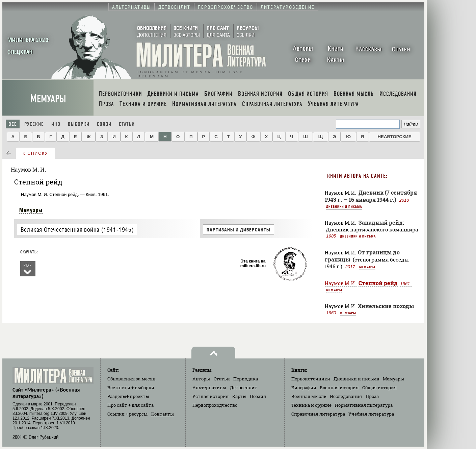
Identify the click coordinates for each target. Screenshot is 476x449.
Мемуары (48, 99)
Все (13, 124)
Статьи (127, 124)
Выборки (79, 124)
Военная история (339, 388)
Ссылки (127, 414)
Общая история (379, 388)
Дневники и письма (344, 206)
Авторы (201, 379)
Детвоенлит (244, 388)
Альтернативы (209, 388)
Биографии (304, 388)
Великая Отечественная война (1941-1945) (77, 230)
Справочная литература (318, 414)
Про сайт (130, 405)
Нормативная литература (364, 405)
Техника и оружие (311, 405)
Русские (34, 124)
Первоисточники (311, 379)
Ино (56, 124)
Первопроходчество (215, 405)
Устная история (210, 396)
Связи (104, 124)
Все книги (131, 388)
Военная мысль (309, 396)
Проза (372, 396)
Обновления (131, 379)
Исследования (346, 396)
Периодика (246, 379)
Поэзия (258, 396)
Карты (239, 396)
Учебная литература (371, 414)
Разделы (128, 396)
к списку (35, 153)
